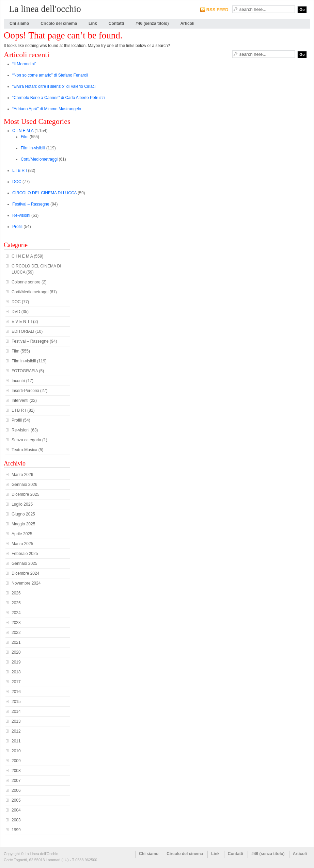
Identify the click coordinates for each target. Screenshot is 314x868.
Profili (17, 227)
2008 (16, 771)
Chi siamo (19, 23)
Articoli (187, 23)
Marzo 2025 (22, 544)
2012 (16, 731)
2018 (16, 672)
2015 (16, 702)
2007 (16, 781)
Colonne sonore (26, 282)
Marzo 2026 (22, 475)
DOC (17, 182)
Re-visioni (21, 215)
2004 (16, 810)
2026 (16, 593)
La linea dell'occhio (45, 9)
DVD (16, 312)
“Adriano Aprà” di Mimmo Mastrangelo (47, 109)
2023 (16, 623)
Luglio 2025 (22, 504)
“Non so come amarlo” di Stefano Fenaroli (50, 75)
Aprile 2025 (22, 534)
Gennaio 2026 (24, 485)
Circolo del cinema (59, 23)
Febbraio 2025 (25, 554)
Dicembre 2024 (25, 573)
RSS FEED (217, 10)
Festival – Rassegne (31, 204)
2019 (16, 662)
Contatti (116, 23)
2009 (16, 761)
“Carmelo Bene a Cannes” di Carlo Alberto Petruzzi (58, 98)
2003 (16, 820)
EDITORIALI (23, 331)
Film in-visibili (33, 148)
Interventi (20, 400)
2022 (16, 633)
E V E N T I (22, 322)
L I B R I (20, 170)
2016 (16, 692)
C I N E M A (23, 131)
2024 (16, 613)
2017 (16, 682)
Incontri (18, 381)
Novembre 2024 (26, 583)
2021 (16, 642)
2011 (16, 741)
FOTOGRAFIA (25, 371)
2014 (16, 711)
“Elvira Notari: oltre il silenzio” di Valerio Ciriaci (54, 86)
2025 (16, 603)
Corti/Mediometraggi (39, 159)
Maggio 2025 (23, 524)
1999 (16, 830)
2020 (16, 652)
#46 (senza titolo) (152, 23)
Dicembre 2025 (25, 494)
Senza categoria (26, 440)
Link (93, 23)
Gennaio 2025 (24, 563)
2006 (16, 790)
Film (25, 137)
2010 (16, 751)
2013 (16, 721)
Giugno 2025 (23, 514)
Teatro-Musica (24, 450)
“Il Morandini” (24, 64)
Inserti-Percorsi (25, 391)
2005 (16, 800)
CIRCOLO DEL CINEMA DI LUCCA (44, 193)
